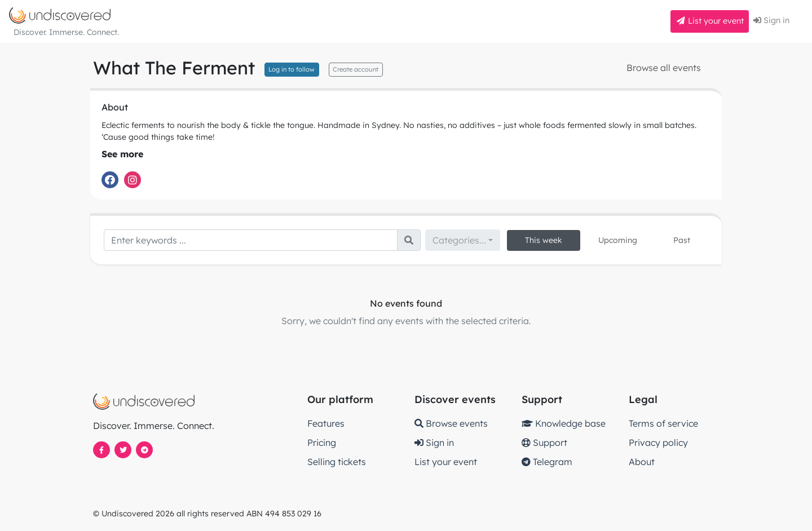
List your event (710, 21)
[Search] (251, 240)
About (642, 462)
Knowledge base (564, 423)
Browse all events (664, 68)
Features (326, 423)
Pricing (322, 442)
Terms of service (663, 423)
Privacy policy (658, 442)
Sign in (771, 20)
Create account (356, 69)
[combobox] (463, 240)
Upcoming (618, 240)
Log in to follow (292, 69)
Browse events (451, 423)
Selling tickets (337, 462)
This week (544, 240)
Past (682, 240)
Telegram (547, 462)
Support (544, 442)
